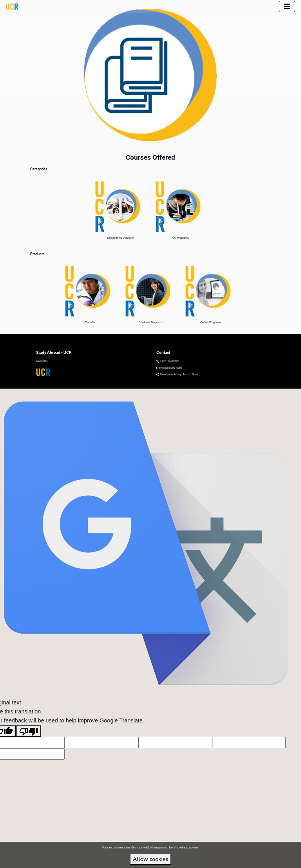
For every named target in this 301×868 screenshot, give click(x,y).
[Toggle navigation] (287, 6)
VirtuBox (161, 393)
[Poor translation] (29, 740)
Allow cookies (150, 859)
